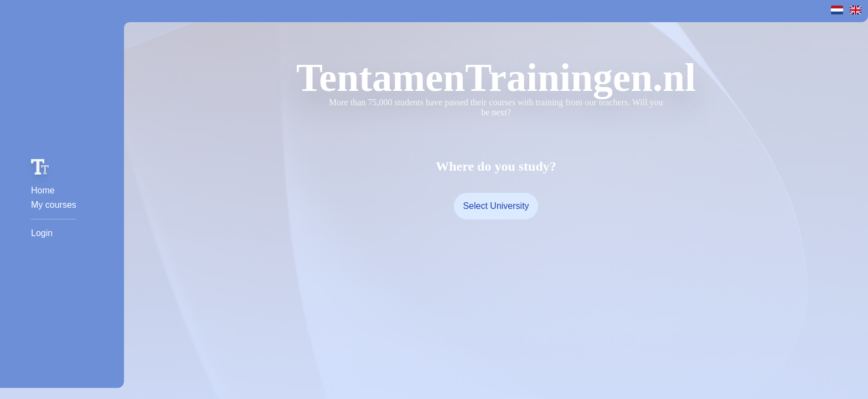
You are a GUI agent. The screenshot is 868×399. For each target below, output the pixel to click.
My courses (54, 205)
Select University (496, 206)
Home (43, 190)
